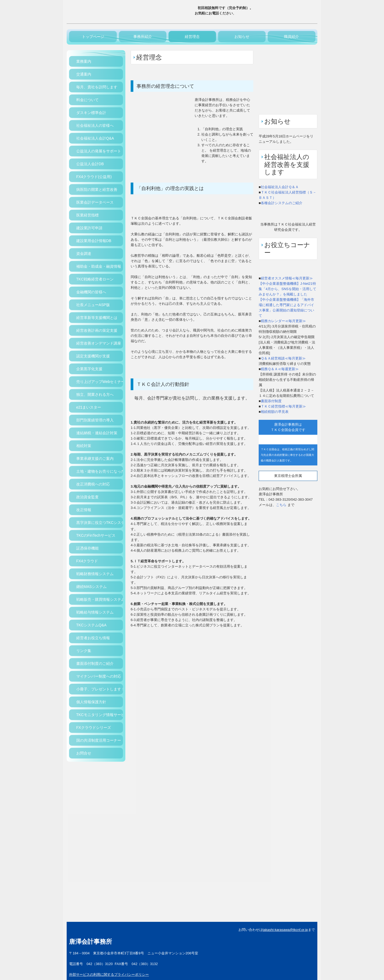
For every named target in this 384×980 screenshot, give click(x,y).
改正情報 (84, 510)
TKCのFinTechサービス (96, 535)
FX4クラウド (87, 561)
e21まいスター (89, 407)
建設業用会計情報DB (94, 241)
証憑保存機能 (87, 548)
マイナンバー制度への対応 (99, 676)
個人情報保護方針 (91, 702)
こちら (281, 505)
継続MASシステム (91, 587)
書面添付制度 (271, 401)
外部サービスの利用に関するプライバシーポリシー (109, 975)
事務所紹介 (143, 37)
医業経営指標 (87, 215)
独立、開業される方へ (95, 394)
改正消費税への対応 (93, 484)
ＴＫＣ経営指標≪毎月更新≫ (283, 406)
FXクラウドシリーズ (94, 728)
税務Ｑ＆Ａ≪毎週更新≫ (280, 369)
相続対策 (84, 446)
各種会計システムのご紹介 (282, 203)
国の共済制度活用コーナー (99, 740)
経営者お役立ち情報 (93, 638)
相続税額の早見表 (275, 412)
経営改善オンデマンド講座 (99, 343)
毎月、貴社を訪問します (97, 87)
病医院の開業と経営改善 (97, 189)
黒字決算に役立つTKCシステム (100, 523)
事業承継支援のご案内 (95, 459)
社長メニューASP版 (93, 305)
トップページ (93, 37)
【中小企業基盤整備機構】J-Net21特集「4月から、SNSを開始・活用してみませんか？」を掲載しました (287, 289)
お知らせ (242, 37)
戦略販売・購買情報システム (100, 599)
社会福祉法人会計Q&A (95, 138)
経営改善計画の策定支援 (97, 330)
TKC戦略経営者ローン (95, 279)
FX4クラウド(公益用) (94, 177)
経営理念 (192, 37)
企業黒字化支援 (89, 369)
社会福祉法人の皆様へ (95, 125)
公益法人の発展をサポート (99, 151)
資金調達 (84, 254)
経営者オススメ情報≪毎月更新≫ (287, 278)
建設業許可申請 (89, 228)
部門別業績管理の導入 (95, 420)
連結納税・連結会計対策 (97, 433)
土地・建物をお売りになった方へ (100, 471)
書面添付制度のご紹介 (95, 663)
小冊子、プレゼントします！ (100, 689)
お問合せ (84, 753)
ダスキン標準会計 (91, 113)
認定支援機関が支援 (93, 356)
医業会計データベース (95, 202)
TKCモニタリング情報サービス (100, 715)
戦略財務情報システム (95, 574)
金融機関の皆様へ (91, 292)
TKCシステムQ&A (91, 625)
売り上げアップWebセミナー (100, 382)
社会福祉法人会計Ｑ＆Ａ (280, 187)
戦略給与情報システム (95, 612)
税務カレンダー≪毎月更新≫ (283, 321)
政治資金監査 (87, 497)
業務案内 (84, 61)
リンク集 (84, 651)
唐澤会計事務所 (91, 942)
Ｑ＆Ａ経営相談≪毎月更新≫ (283, 358)
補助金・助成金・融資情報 (99, 266)
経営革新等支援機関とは (97, 318)
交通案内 (84, 74)
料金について (87, 100)
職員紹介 (291, 37)
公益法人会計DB (90, 164)
